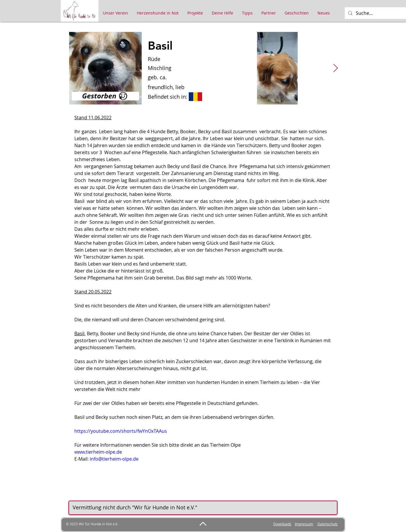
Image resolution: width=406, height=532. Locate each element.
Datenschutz (328, 524)
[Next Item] (335, 68)
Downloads (282, 524)
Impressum (304, 524)
